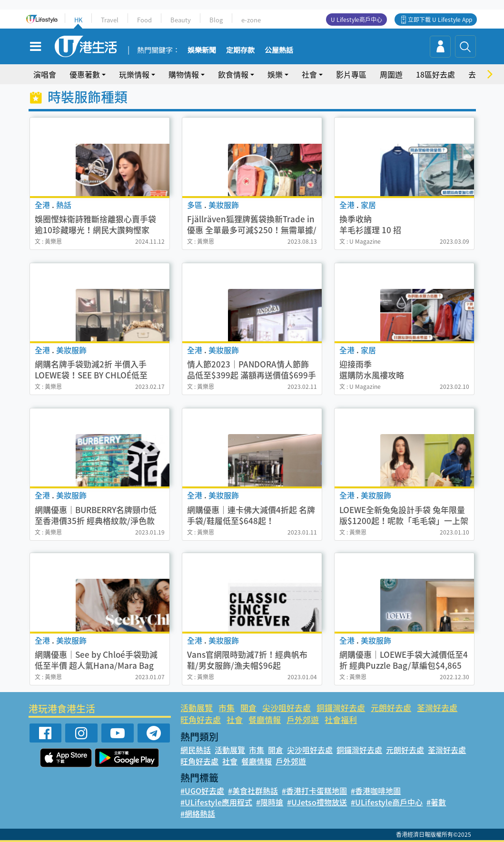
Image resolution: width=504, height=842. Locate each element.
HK (78, 20)
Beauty (181, 20)
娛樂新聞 (202, 50)
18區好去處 (435, 74)
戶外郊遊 (303, 719)
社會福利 (341, 719)
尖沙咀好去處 (287, 708)
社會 (309, 74)
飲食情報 (233, 74)
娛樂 (275, 74)
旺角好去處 (201, 719)
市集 (227, 708)
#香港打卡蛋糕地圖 (314, 791)
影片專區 (351, 74)
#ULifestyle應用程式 (216, 802)
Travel (110, 20)
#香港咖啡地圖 (376, 791)
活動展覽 (197, 708)
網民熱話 (196, 750)
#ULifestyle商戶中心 (387, 802)
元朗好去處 (391, 708)
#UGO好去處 (202, 791)
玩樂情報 (134, 74)
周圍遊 (391, 74)
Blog (216, 20)
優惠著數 (85, 74)
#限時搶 (270, 802)
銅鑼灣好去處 (341, 708)
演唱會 (45, 74)
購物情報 (184, 74)
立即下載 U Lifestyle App (440, 20)
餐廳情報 (265, 719)
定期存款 (240, 50)
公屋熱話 (279, 50)
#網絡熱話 (198, 813)
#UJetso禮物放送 (317, 802)
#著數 (436, 802)
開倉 (248, 708)
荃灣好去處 (437, 708)
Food (144, 20)
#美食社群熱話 (253, 791)
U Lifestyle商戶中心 (356, 20)
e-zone (251, 20)
